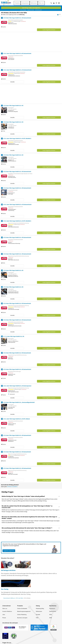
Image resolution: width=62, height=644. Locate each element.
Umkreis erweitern (12, 487)
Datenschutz (53, 611)
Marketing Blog (40, 609)
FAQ (37, 618)
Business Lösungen (22, 618)
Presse (4, 618)
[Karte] (58, 15)
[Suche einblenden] (52, 3)
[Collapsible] (59, 496)
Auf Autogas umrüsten (8, 570)
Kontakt (38, 615)
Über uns (41, 3)
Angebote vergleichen (9, 551)
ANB (50, 618)
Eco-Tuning (5, 589)
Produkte (17, 3)
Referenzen (34, 3)
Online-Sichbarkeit (22, 609)
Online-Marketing (22, 615)
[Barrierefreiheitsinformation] (57, 3)
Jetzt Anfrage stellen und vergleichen (31, 8)
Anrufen (12, 82)
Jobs (4, 615)
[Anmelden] (54, 3)
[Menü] (60, 3)
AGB (50, 615)
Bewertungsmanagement (24, 611)
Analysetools (25, 3)
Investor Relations (7, 611)
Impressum (52, 609)
